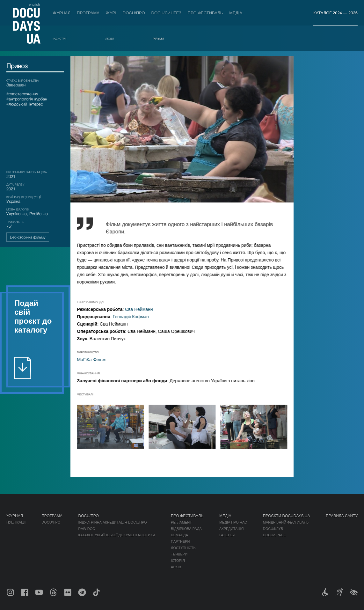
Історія (178, 561)
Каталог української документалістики (116, 535)
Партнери (180, 541)
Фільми (158, 39)
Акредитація (232, 529)
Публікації (16, 522)
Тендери (179, 554)
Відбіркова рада (186, 529)
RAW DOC (87, 529)
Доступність (183, 548)
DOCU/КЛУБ (273, 529)
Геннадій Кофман (137, 317)
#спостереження (22, 94)
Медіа (236, 13)
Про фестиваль (205, 13)
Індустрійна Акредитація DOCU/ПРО (112, 522)
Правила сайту (342, 516)
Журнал (62, 13)
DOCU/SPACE (274, 535)
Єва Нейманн (145, 309)
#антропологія (20, 99)
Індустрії (60, 39)
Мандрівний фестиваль (286, 522)
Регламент (181, 522)
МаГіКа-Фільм (97, 360)
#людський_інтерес (25, 104)
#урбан (41, 99)
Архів (176, 567)
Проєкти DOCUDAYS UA (287, 516)
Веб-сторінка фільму (28, 237)
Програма (88, 13)
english (34, 4)
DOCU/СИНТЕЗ (166, 13)
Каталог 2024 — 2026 (335, 13)
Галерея (227, 535)
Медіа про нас (233, 522)
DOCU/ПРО (134, 13)
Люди (109, 39)
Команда (179, 535)
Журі (111, 13)
